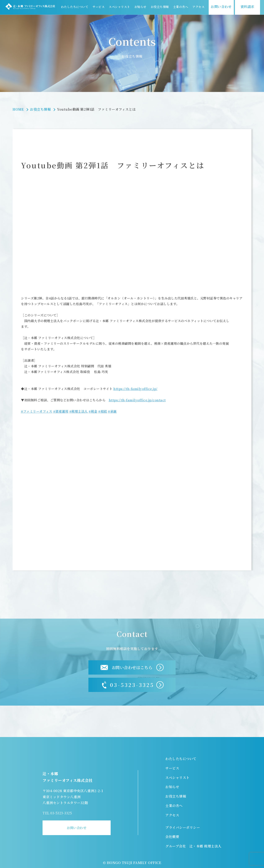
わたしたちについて (75, 7)
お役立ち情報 (160, 7)
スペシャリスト (119, 7)
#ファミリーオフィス (37, 411)
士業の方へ (181, 7)
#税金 (93, 411)
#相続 (103, 411)
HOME (18, 109)
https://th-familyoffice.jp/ (135, 389)
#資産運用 (61, 411)
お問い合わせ (77, 828)
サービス (98, 7)
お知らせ (140, 7)
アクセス (198, 7)
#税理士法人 (79, 411)
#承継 (112, 411)
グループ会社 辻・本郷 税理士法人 (193, 846)
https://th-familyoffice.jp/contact (137, 400)
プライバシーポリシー (183, 827)
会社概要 (172, 837)
